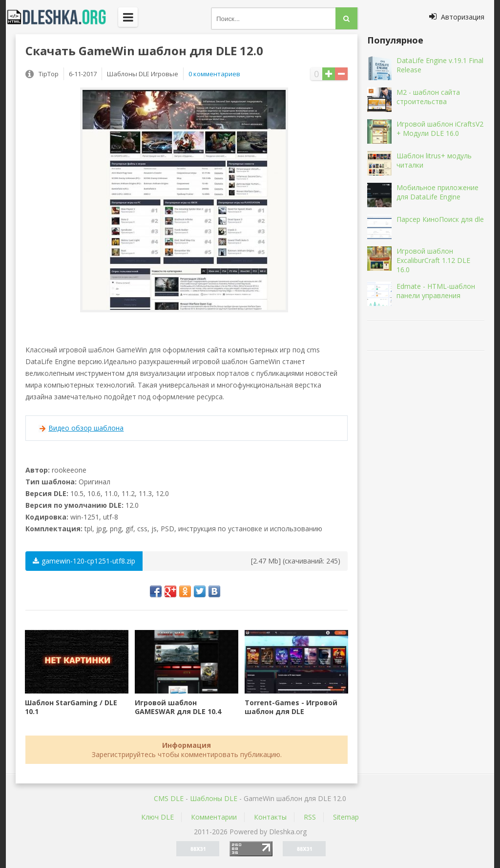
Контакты (270, 817)
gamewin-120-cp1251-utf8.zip (84, 561)
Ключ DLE (157, 817)
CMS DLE (169, 798)
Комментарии (214, 817)
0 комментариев (214, 74)
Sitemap (346, 817)
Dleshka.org (62, 17)
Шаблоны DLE (214, 798)
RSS (310, 817)
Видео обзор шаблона (86, 428)
